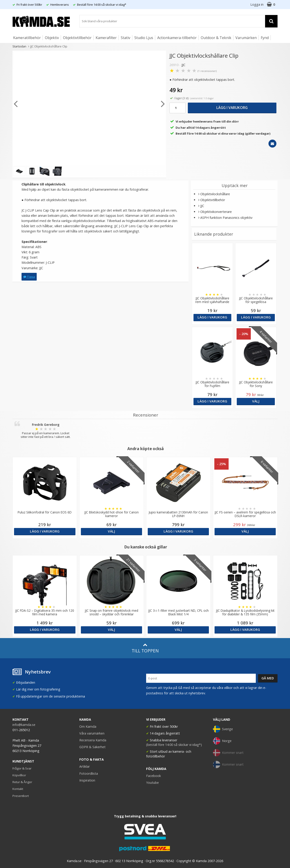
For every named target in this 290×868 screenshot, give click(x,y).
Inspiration (87, 780)
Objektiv (52, 38)
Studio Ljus (144, 38)
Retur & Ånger (22, 782)
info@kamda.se (24, 725)
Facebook (153, 776)
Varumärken (246, 38)
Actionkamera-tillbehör (177, 38)
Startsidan (19, 46)
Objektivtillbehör (77, 38)
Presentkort (21, 796)
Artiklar (85, 766)
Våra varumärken (92, 733)
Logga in (257, 4)
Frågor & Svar (22, 768)
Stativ (126, 38)
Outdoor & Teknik (216, 38)
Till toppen (145, 648)
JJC (183, 65)
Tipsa (29, 277)
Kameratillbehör (27, 38)
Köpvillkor (19, 775)
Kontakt (18, 789)
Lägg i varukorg (232, 108)
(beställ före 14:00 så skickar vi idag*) (174, 745)
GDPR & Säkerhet (92, 747)
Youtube (152, 783)
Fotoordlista (89, 773)
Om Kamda (88, 726)
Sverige (223, 729)
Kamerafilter (106, 38)
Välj (256, 401)
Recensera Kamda (93, 740)
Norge (222, 741)
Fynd (265, 38)
